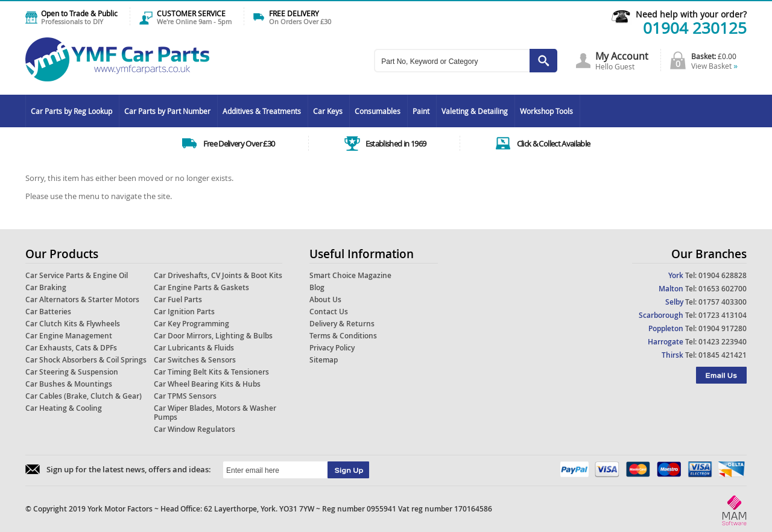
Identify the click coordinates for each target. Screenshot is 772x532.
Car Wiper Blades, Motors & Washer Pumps (215, 413)
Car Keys (328, 111)
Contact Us (329, 312)
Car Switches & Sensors (195, 360)
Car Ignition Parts (184, 312)
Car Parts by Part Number (167, 111)
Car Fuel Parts (178, 299)
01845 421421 (723, 355)
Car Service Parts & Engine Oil (77, 275)
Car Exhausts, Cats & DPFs (71, 348)
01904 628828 (723, 275)
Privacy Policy (332, 348)
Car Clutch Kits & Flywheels (73, 324)
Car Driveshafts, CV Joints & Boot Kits (218, 275)
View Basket (714, 66)
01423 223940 (723, 342)
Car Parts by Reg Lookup (71, 111)
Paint (421, 111)
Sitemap (324, 360)
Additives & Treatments (262, 111)
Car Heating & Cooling (64, 408)
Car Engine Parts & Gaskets (201, 287)
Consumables (378, 111)
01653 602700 (723, 289)
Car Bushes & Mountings (69, 384)
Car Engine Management (69, 336)
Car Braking (46, 287)
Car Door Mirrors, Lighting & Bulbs (213, 336)
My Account (622, 56)
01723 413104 (723, 315)
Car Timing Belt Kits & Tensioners (211, 372)
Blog (317, 287)
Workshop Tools (546, 111)
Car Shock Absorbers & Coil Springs (86, 360)
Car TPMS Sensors (185, 396)
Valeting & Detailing (475, 111)
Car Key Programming (191, 324)
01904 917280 (723, 328)
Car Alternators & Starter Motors (82, 299)
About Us (325, 299)
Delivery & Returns (342, 324)
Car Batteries (48, 312)
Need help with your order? (691, 14)
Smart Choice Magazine (350, 275)
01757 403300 (723, 302)
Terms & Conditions (343, 336)
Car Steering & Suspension (72, 372)
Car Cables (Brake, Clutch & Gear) (84, 396)
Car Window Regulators (195, 429)
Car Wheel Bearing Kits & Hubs (207, 384)
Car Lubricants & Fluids (194, 348)
